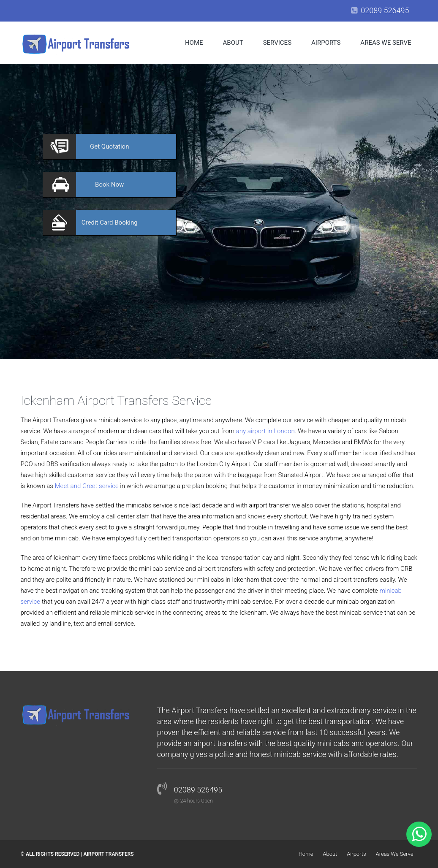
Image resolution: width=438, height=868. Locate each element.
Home (194, 43)
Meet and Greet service (87, 486)
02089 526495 (385, 10)
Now (109, 184)
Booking (110, 222)
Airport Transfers (108, 854)
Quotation (109, 146)
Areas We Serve (386, 43)
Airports (326, 43)
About (233, 43)
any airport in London (265, 431)
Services (277, 43)
